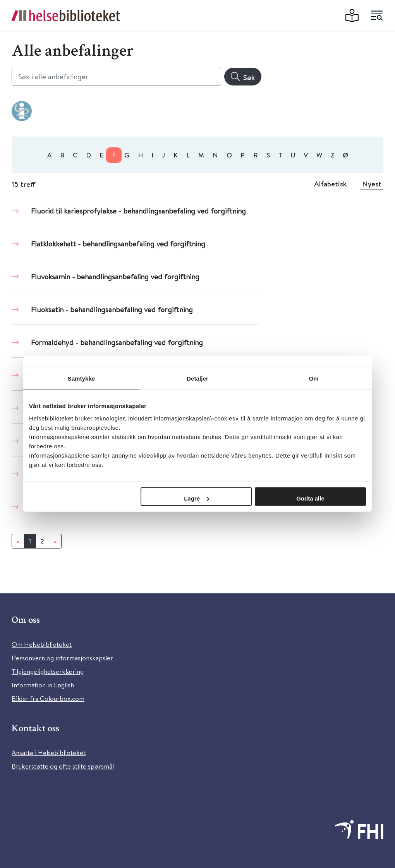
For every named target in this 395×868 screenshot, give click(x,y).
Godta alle (310, 498)
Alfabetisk (330, 184)
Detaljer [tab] (197, 378)
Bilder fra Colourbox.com (48, 698)
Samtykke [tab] (82, 378)
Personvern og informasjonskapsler (62, 658)
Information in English (43, 685)
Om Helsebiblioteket (42, 644)
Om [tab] (313, 378)
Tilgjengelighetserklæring (48, 671)
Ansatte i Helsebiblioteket (49, 753)
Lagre (197, 498)
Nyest (372, 184)
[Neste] (55, 541)
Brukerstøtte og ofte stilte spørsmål (63, 766)
